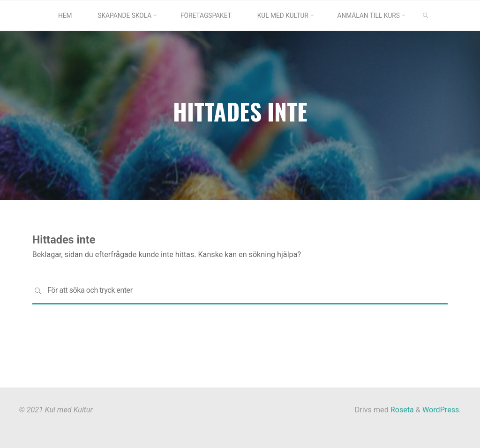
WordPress (441, 410)
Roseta (401, 410)
